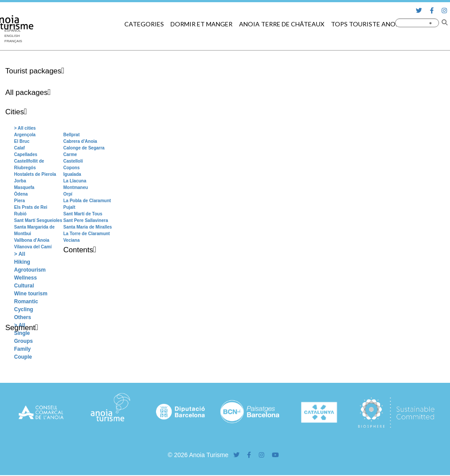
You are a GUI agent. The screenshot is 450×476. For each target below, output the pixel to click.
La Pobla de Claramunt (87, 201)
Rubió (20, 214)
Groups (24, 341)
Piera (19, 201)
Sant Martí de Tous (83, 214)
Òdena (21, 194)
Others (23, 317)
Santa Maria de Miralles (88, 227)
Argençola (25, 135)
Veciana (71, 240)
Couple (23, 357)
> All (20, 254)
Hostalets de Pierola (35, 174)
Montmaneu (76, 187)
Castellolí (73, 161)
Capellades (26, 154)
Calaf (19, 148)
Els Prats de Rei (31, 207)
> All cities (25, 128)
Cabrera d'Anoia (80, 141)
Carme (70, 154)
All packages (26, 93)
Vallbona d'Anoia (32, 240)
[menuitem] (13, 36)
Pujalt (69, 207)
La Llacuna (75, 181)
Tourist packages (33, 71)
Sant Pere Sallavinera (86, 220)
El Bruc (22, 141)
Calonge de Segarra (84, 148)
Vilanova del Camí (33, 247)
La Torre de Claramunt (87, 234)
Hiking (22, 262)
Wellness (25, 278)
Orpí (68, 194)
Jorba (20, 181)
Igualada (72, 174)
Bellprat (71, 135)
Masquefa (24, 187)
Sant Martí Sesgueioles (38, 220)
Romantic (26, 302)
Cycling (24, 309)
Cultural (24, 286)
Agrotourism (30, 270)
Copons (71, 168)
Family (22, 349)
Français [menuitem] (13, 41)
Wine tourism (31, 294)
